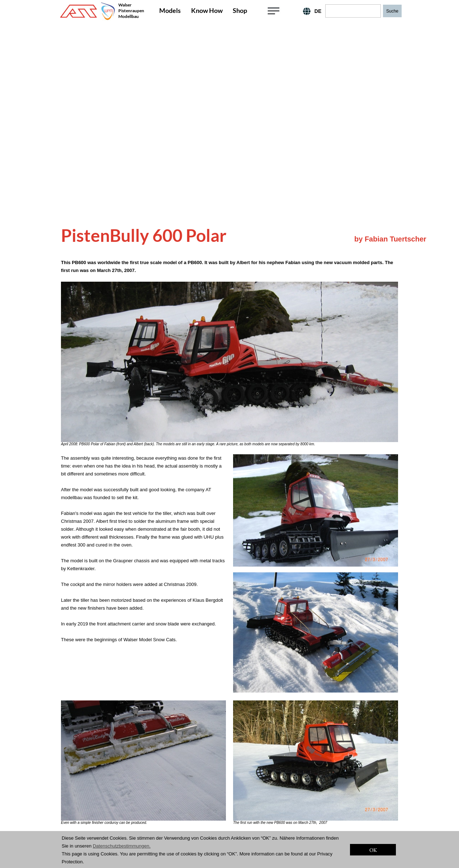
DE (318, 11)
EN (301, 11)
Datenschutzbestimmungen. (122, 846)
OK (373, 850)
